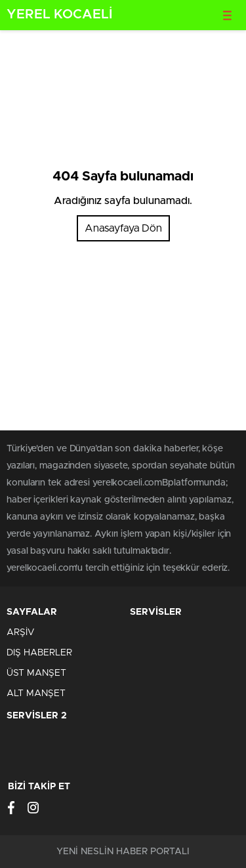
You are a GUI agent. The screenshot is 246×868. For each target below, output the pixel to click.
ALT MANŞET (36, 693)
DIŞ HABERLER (39, 653)
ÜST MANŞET (36, 673)
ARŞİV (20, 632)
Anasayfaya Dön (123, 228)
